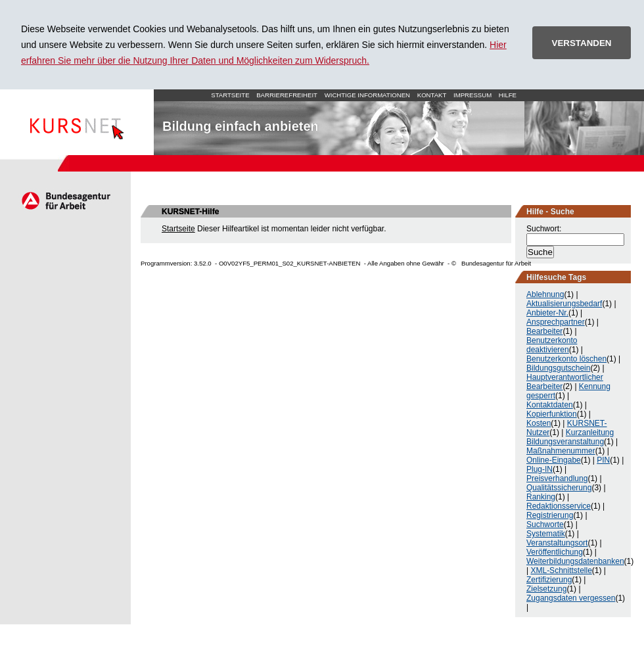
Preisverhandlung (557, 478)
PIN (603, 460)
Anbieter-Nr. (547, 313)
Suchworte (545, 524)
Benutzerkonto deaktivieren (552, 345)
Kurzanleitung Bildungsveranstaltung (570, 437)
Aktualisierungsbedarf (564, 304)
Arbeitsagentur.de (65, 200)
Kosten (539, 423)
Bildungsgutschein (558, 368)
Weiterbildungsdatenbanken (575, 561)
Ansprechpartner (556, 322)
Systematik (546, 534)
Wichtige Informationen (367, 95)
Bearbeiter (544, 331)
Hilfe (508, 95)
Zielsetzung (546, 589)
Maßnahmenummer (561, 451)
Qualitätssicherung (559, 488)
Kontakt (432, 95)
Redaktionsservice (559, 506)
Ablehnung (545, 294)
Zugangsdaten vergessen (571, 598)
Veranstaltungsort (557, 543)
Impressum (472, 95)
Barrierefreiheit (287, 95)
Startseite (77, 122)
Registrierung (550, 515)
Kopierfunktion (552, 414)
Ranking (541, 497)
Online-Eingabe (554, 460)
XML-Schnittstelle (561, 570)
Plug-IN (540, 469)
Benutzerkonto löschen (566, 359)
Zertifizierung (549, 580)
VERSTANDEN (582, 43)
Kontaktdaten (550, 405)
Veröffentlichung (555, 552)
